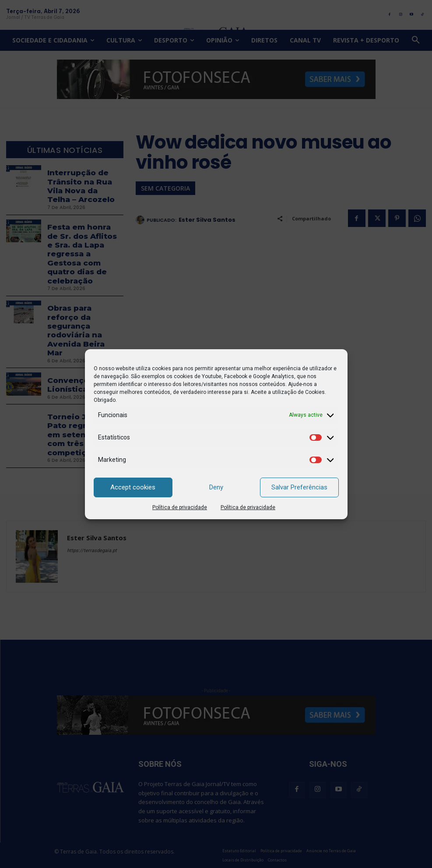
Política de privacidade (180, 507)
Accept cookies (133, 487)
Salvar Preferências (299, 487)
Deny (216, 487)
